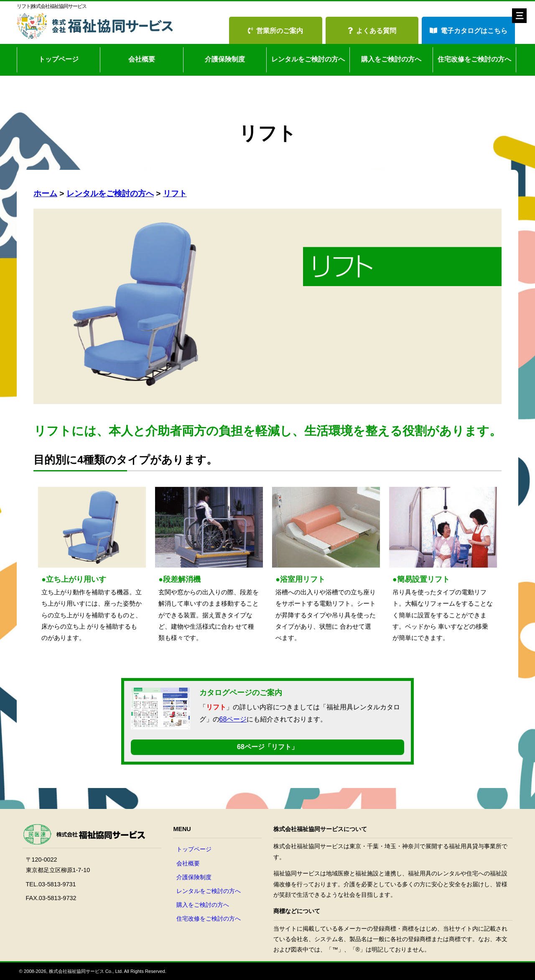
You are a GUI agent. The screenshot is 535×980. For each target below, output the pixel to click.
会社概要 (142, 59)
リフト (175, 193)
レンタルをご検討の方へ (308, 59)
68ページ (233, 719)
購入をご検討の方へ (391, 59)
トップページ (59, 59)
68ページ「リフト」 (267, 747)
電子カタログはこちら (469, 31)
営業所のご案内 (275, 31)
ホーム (45, 193)
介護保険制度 (225, 59)
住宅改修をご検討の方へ (474, 59)
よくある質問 (372, 31)
